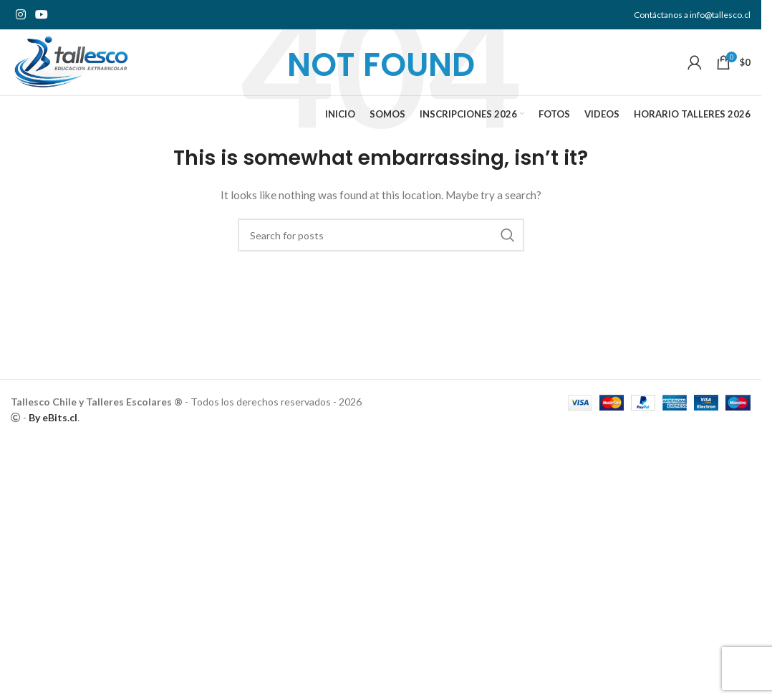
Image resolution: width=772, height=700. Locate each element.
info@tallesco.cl (720, 15)
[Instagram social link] (20, 15)
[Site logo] (81, 66)
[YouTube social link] (41, 15)
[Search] (381, 235)
